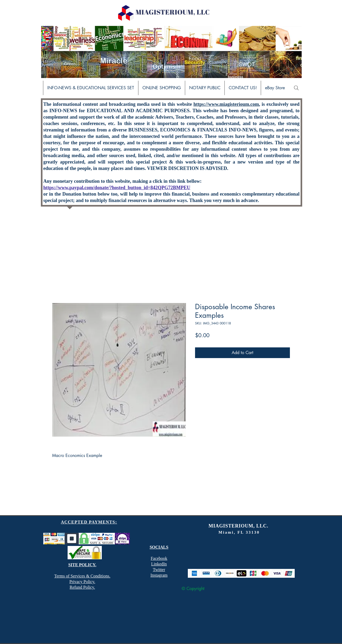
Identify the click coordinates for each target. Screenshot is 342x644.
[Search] (296, 88)
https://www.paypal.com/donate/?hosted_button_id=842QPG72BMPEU (117, 188)
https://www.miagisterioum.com (226, 104)
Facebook (159, 558)
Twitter (159, 570)
